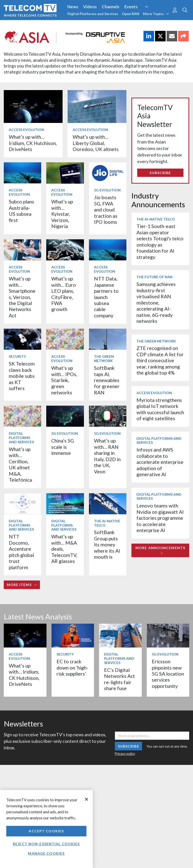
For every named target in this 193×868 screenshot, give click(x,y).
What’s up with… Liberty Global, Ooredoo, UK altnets (96, 143)
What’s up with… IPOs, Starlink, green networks (64, 380)
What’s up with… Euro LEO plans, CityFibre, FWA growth (64, 294)
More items (22, 585)
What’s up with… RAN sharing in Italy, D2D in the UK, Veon (107, 456)
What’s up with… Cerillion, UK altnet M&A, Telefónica (20, 464)
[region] (46, 829)
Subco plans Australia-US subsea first (21, 211)
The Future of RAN (154, 277)
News (73, 7)
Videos (90, 7)
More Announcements (160, 550)
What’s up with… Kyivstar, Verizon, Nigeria (62, 214)
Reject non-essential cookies (46, 844)
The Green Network (104, 358)
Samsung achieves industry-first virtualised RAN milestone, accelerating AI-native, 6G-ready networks (156, 303)
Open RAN (131, 14)
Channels (111, 7)
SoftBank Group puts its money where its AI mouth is (107, 545)
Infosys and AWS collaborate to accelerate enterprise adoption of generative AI (160, 462)
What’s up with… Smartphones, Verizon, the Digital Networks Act (22, 297)
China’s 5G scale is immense (63, 447)
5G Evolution (107, 190)
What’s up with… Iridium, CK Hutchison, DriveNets (33, 143)
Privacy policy (125, 754)
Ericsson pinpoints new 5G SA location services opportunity (168, 674)
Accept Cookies (46, 831)
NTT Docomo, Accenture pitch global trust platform (21, 552)
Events (131, 7)
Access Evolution (27, 130)
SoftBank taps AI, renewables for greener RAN (107, 380)
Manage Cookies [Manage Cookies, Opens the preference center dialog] (46, 853)
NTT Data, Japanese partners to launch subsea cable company (106, 297)
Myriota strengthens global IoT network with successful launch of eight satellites (160, 409)
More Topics (156, 14)
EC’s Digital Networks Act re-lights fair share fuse (119, 679)
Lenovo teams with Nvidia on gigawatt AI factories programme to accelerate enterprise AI (160, 518)
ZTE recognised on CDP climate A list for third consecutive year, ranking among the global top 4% (160, 360)
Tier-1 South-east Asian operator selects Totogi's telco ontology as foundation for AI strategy (160, 241)
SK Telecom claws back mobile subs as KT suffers (22, 376)
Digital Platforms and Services (93, 14)
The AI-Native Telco (107, 523)
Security (17, 356)
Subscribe (160, 173)
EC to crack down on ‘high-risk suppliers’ (72, 668)
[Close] (86, 799)
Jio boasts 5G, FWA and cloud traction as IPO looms (106, 210)
